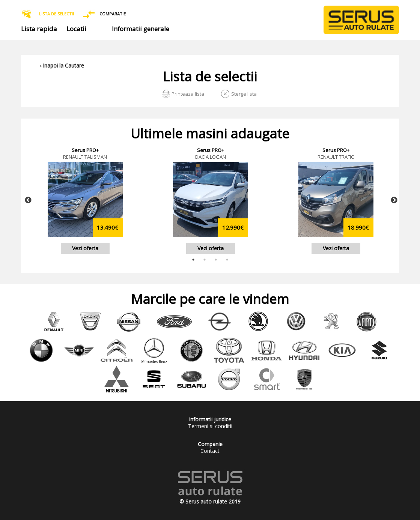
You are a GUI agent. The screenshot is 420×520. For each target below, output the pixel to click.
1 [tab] (193, 260)
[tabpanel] (85, 200)
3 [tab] (216, 260)
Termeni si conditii (210, 426)
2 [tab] (205, 260)
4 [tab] (227, 260)
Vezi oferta (85, 248)
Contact (210, 451)
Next (394, 200)
